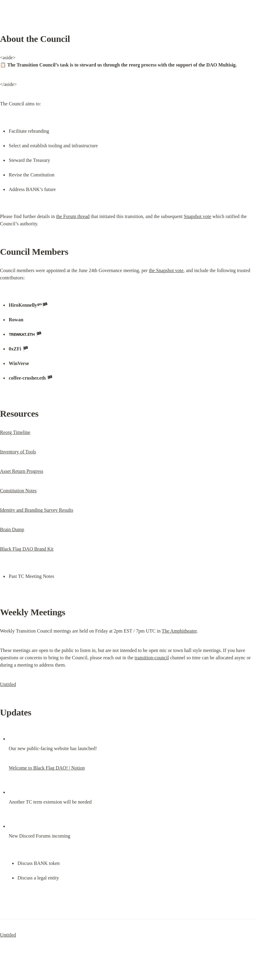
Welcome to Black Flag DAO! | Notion (47, 768)
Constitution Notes (18, 491)
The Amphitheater (179, 631)
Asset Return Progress (22, 471)
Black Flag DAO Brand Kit (27, 549)
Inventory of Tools (18, 452)
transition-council (152, 658)
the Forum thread (73, 216)
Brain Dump (12, 529)
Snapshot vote (197, 216)
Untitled (8, 684)
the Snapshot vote (166, 270)
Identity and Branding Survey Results (37, 510)
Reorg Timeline (15, 432)
